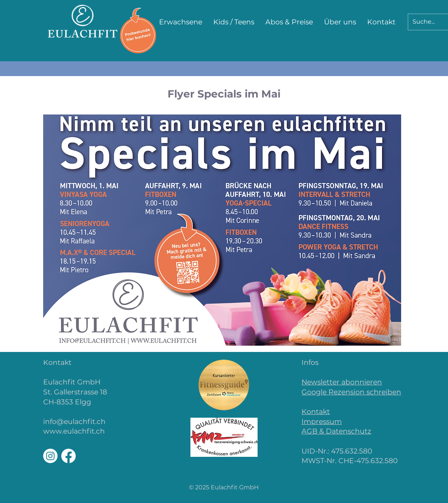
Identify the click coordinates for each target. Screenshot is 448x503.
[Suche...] (425, 22)
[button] (181, 22)
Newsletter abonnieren (342, 382)
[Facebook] (68, 456)
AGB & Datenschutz (336, 431)
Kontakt (316, 412)
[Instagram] (50, 456)
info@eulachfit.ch (74, 422)
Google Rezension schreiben (351, 392)
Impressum (322, 422)
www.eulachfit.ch (74, 431)
